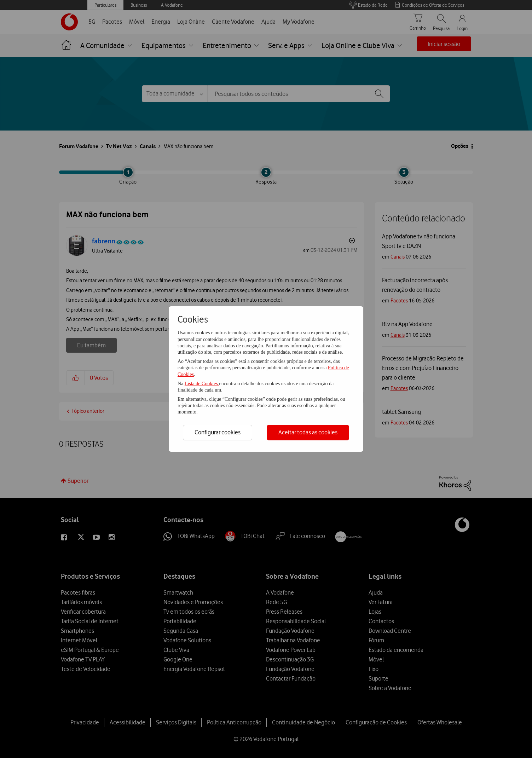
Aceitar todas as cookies (308, 432)
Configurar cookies (218, 432)
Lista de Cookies (202, 384)
